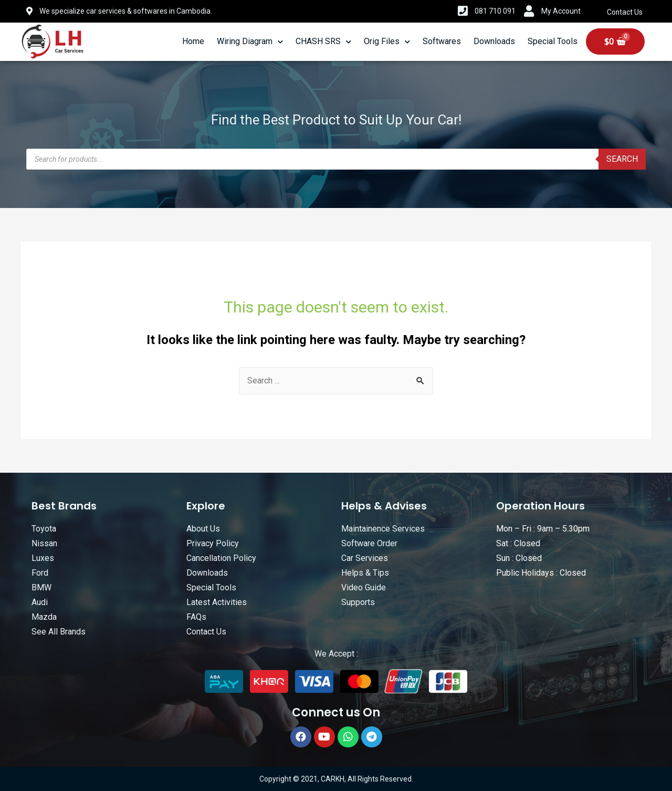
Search (622, 159)
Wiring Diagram (250, 42)
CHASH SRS (323, 42)
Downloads (494, 41)
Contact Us (625, 12)
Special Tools (553, 41)
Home (193, 41)
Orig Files (387, 42)
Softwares (442, 41)
